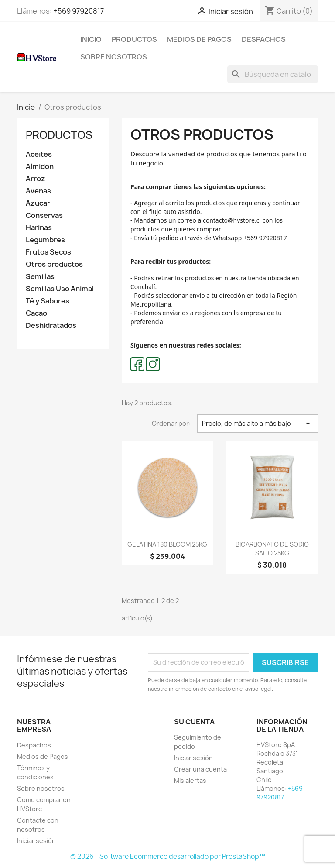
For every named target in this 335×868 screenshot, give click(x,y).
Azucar (38, 203)
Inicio (91, 39)
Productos (134, 39)
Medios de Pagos (199, 39)
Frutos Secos (48, 252)
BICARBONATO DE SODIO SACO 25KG (272, 549)
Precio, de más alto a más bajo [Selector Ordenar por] (258, 424)
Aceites (39, 154)
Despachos (264, 39)
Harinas (39, 228)
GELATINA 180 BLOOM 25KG (167, 544)
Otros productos (54, 264)
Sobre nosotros (114, 57)
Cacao (36, 313)
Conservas (44, 215)
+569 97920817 (79, 11)
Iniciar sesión (36, 841)
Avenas (38, 191)
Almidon (40, 167)
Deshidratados (51, 325)
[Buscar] (273, 74)
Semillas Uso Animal (60, 289)
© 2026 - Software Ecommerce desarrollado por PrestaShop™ (168, 856)
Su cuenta (194, 722)
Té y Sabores (48, 301)
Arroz (36, 179)
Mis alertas (190, 780)
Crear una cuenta (200, 769)
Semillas (40, 277)
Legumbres (45, 240)
